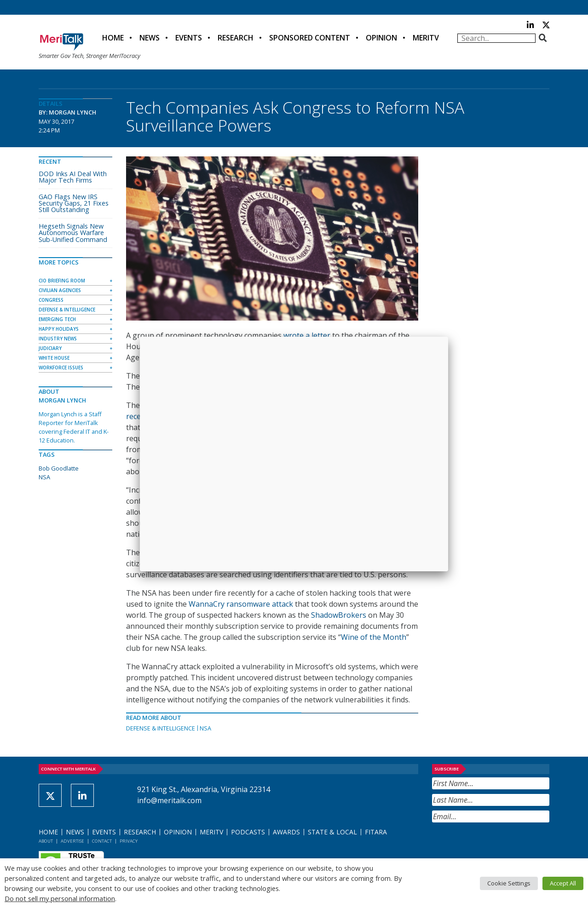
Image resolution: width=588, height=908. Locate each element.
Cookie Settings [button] (509, 883)
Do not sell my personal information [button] (60, 898)
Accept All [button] (563, 883)
